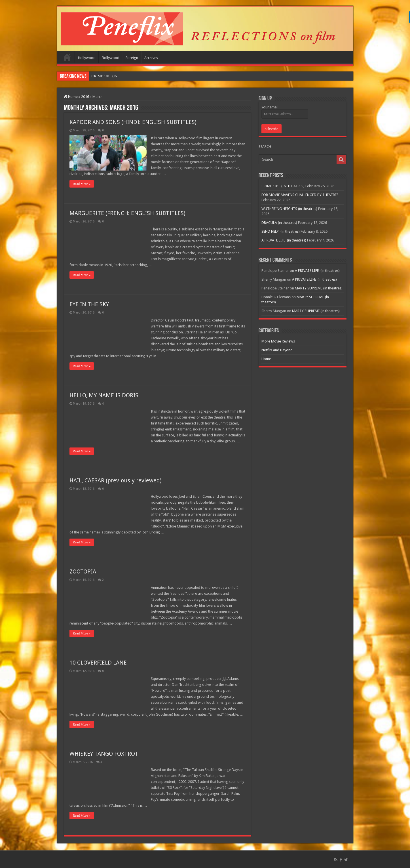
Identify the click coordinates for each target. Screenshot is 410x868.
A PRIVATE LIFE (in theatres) (284, 240)
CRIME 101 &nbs (105, 76)
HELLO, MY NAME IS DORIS (104, 395)
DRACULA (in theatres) (279, 223)
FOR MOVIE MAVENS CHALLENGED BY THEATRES (300, 195)
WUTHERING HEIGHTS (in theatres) (289, 209)
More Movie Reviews (278, 341)
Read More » (82, 184)
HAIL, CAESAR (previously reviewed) (116, 480)
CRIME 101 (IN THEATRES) (283, 186)
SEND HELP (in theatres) (281, 231)
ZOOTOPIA (83, 571)
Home (67, 57)
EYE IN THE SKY (89, 304)
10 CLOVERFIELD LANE (98, 663)
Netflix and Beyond (277, 350)
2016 (85, 97)
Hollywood (87, 58)
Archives (151, 58)
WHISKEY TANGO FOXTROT (104, 754)
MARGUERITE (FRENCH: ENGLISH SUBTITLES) (127, 213)
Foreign (132, 58)
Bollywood (111, 58)
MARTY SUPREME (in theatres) (319, 288)
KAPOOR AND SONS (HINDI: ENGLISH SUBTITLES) (133, 122)
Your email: (270, 107)
